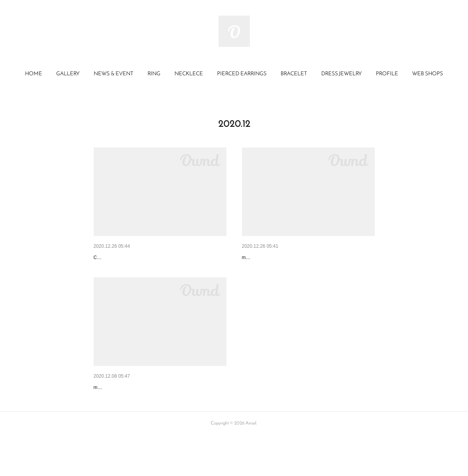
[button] (34, 74)
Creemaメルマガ (114, 258)
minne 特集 (256, 258)
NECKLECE (189, 74)
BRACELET (294, 74)
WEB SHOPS (428, 74)
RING (154, 74)
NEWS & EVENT (114, 74)
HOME (34, 74)
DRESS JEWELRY (342, 74)
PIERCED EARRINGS (242, 74)
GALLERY (68, 74)
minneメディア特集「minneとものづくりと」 (149, 407)
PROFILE (387, 74)
